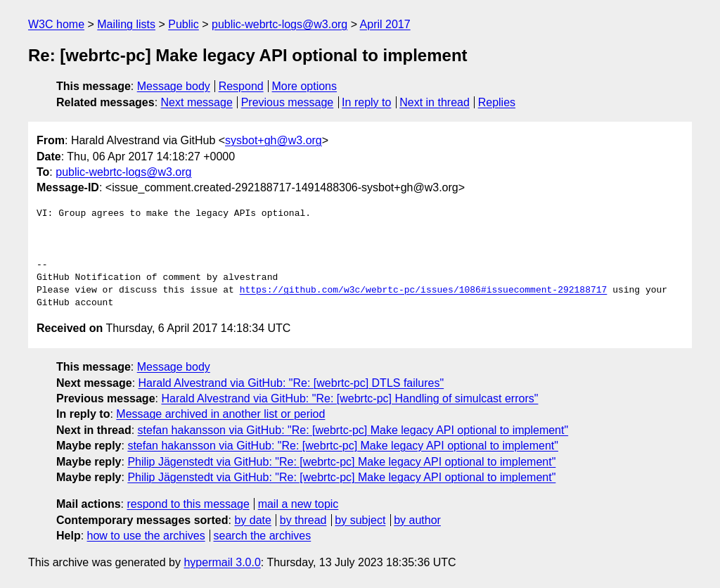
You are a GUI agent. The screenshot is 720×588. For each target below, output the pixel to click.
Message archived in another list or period (220, 414)
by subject (360, 520)
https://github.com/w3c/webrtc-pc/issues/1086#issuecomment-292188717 (424, 290)
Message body (174, 86)
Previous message (288, 102)
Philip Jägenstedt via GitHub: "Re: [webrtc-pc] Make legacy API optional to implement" (341, 462)
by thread (303, 520)
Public (184, 24)
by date (252, 520)
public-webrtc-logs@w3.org (279, 24)
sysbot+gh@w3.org (274, 140)
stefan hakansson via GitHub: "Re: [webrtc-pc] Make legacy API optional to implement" (353, 430)
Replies (497, 102)
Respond (241, 86)
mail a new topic (298, 504)
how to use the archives (146, 536)
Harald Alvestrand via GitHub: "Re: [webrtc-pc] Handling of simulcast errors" (349, 398)
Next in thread (435, 102)
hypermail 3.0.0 (222, 562)
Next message (197, 102)
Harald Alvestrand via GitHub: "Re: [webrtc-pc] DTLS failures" (291, 383)
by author (417, 520)
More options (305, 86)
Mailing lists (126, 24)
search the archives (263, 536)
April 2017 (385, 24)
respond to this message (188, 504)
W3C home (56, 24)
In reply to (366, 102)
